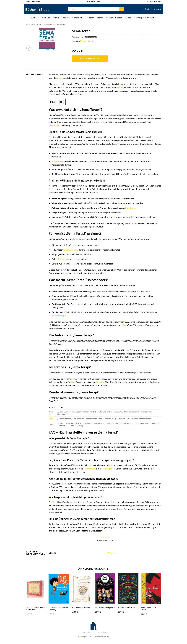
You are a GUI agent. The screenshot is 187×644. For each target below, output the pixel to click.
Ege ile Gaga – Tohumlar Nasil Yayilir (58, 608)
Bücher (35, 18)
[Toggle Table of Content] (60, 102)
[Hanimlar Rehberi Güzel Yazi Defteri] (36, 589)
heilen (124, 325)
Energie (99, 382)
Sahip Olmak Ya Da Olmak (148, 608)
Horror (91, 18)
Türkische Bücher (60, 24)
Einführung (90, 469)
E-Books (147, 9)
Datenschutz (100, 633)
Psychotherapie (59, 316)
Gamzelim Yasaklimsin (81, 607)
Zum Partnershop (90, 59)
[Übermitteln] (122, 9)
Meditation (131, 208)
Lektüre (120, 87)
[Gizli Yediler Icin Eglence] (105, 589)
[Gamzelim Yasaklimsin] (82, 589)
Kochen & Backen (114, 18)
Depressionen (70, 250)
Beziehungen (64, 259)
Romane (46, 18)
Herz (60, 78)
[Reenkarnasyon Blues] (128, 589)
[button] (29, 48)
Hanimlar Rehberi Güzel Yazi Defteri (35, 608)
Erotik (100, 18)
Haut (73, 382)
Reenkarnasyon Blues (127, 607)
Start (27, 24)
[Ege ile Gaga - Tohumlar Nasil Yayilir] (59, 589)
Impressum (86, 633)
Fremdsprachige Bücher (145, 18)
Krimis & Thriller (61, 18)
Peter (51, 419)
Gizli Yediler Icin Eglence (105, 607)
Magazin (157, 9)
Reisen (128, 18)
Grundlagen (106, 469)
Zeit (54, 502)
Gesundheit (54, 125)
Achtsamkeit (58, 161)
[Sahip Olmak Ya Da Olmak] (151, 589)
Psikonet (112, 553)
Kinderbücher (78, 18)
